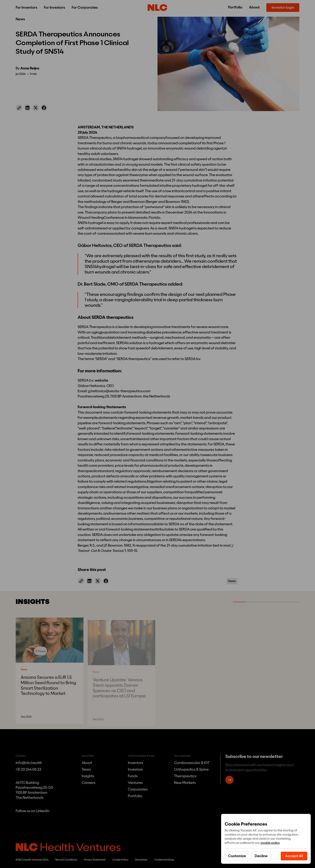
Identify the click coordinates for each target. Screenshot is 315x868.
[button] (261, 856)
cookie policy (270, 843)
